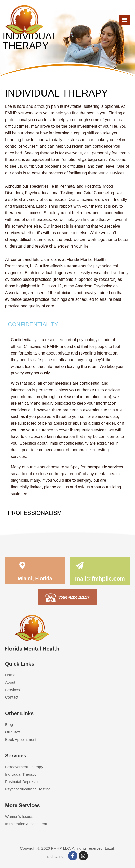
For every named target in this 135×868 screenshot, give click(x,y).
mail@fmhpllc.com (100, 579)
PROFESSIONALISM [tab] (35, 513)
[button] (124, 20)
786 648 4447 (74, 598)
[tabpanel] (67, 418)
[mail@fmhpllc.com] (80, 566)
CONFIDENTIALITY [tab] (33, 324)
